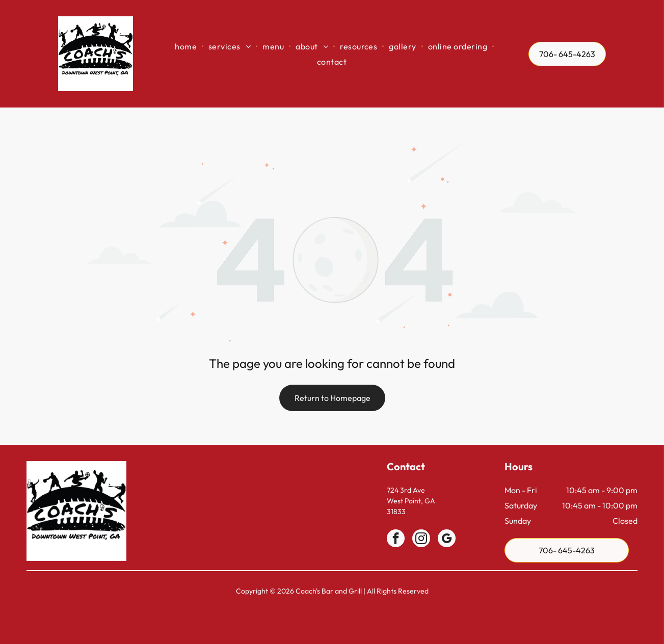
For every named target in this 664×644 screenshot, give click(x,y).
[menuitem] (187, 46)
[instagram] (421, 540)
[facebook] (396, 540)
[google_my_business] (447, 540)
